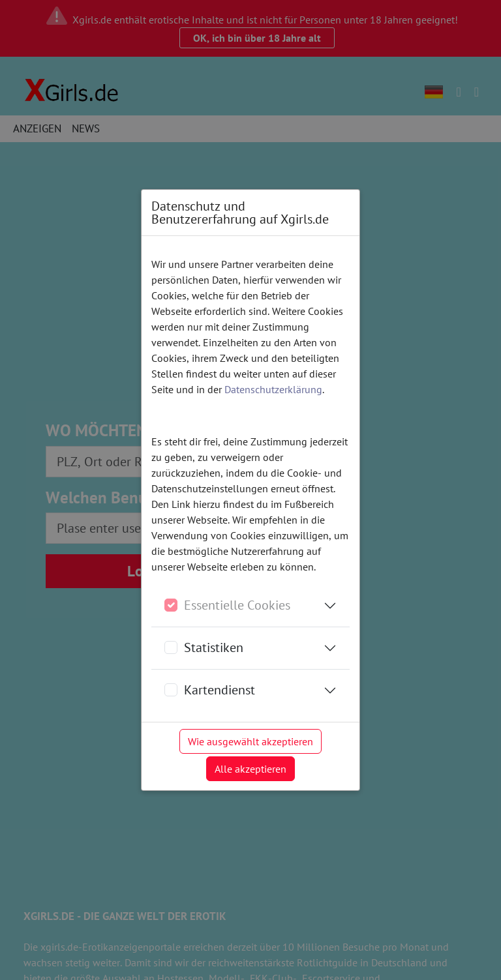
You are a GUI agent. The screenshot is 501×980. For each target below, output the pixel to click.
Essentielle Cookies (237, 605)
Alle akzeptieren (250, 769)
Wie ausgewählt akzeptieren (250, 741)
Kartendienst (220, 690)
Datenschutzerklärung (273, 389)
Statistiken (214, 647)
